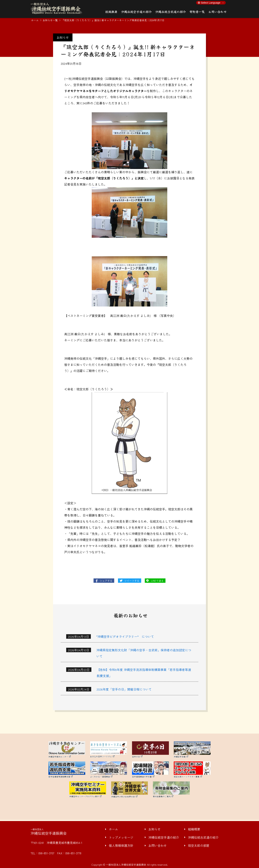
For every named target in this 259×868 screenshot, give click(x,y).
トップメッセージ (121, 837)
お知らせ (155, 829)
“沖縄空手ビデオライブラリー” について (125, 636)
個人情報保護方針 (121, 845)
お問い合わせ (158, 845)
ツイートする (132, 581)
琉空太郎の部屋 (199, 845)
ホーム (35, 20)
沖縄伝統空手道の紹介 (164, 837)
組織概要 (194, 829)
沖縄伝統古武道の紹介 (203, 837)
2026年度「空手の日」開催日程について (124, 689)
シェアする (106, 581)
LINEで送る (157, 581)
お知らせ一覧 (50, 20)
